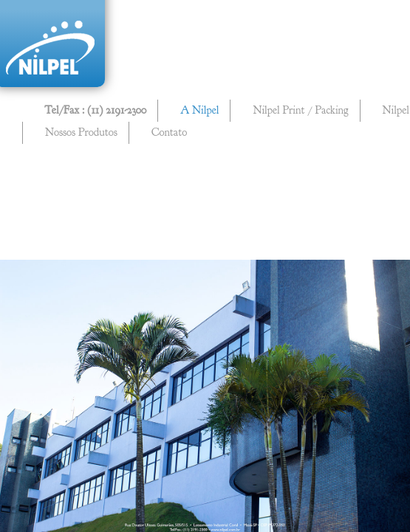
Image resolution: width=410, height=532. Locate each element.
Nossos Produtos (81, 132)
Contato (169, 132)
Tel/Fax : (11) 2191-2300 (95, 110)
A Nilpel (199, 110)
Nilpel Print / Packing (300, 110)
